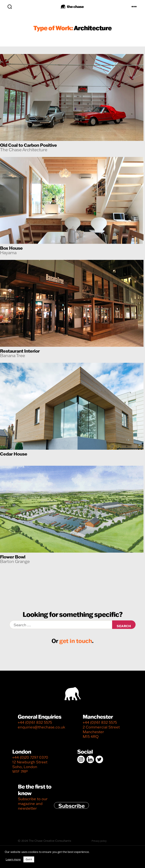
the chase (75, 6)
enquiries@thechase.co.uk (41, 727)
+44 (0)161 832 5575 (35, 722)
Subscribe (72, 805)
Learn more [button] (13, 860)
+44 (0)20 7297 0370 (30, 757)
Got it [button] (29, 859)
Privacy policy (99, 841)
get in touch (76, 641)
